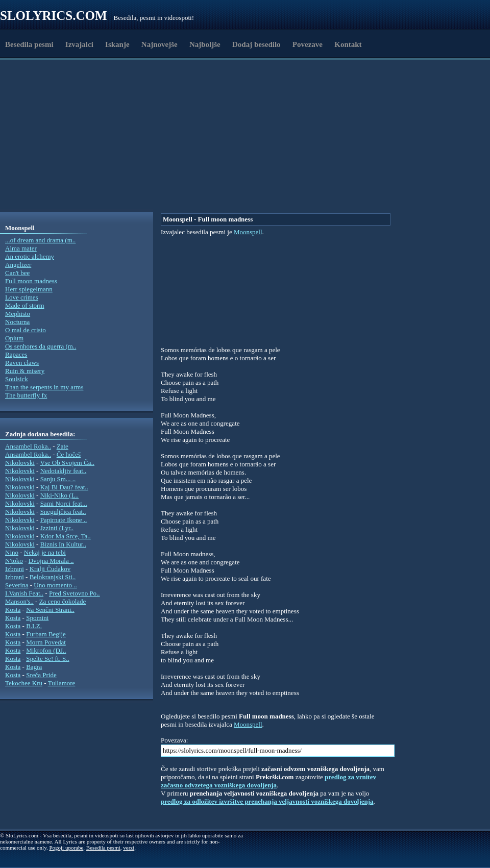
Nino (12, 552)
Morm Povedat (46, 642)
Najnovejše (160, 44)
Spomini (37, 618)
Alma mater (21, 248)
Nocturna (17, 322)
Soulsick (17, 379)
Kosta (13, 610)
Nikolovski (20, 463)
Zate (63, 446)
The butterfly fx (26, 395)
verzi (129, 848)
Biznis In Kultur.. (63, 544)
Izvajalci (79, 44)
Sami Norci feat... (64, 503)
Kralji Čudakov (50, 569)
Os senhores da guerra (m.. (41, 346)
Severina (17, 585)
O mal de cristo (26, 330)
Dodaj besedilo (256, 44)
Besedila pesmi (29, 44)
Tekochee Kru (24, 683)
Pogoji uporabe (66, 848)
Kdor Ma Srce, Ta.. (66, 536)
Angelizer (18, 265)
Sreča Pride (41, 675)
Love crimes (22, 297)
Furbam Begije (46, 634)
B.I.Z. (34, 626)
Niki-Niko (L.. (59, 495)
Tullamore (62, 683)
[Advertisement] (159, 185)
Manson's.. (19, 601)
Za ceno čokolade (63, 601)
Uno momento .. (55, 585)
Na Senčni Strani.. (50, 610)
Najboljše (205, 44)
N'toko (14, 561)
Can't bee (17, 273)
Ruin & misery (25, 371)
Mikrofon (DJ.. (46, 650)
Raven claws (22, 363)
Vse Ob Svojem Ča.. (67, 463)
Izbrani (15, 569)
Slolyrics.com (54, 16)
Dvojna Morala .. (51, 561)
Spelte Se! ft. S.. (48, 659)
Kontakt (348, 44)
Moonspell (248, 232)
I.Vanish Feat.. (24, 593)
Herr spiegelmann (29, 289)
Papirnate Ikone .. (64, 520)
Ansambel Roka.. (28, 446)
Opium (14, 338)
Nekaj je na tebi (45, 552)
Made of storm (25, 305)
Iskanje (117, 44)
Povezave (308, 44)
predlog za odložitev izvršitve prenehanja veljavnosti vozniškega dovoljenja (267, 801)
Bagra (34, 667)
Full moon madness (31, 281)
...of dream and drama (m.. (40, 240)
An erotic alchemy (30, 256)
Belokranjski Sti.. (53, 577)
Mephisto (18, 314)
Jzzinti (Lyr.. (57, 528)
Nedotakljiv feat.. (64, 471)
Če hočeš (69, 454)
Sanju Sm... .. (58, 479)
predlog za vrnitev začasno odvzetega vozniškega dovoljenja (268, 781)
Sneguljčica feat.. (63, 512)
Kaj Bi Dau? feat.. (64, 487)
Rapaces (16, 354)
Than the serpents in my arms (44, 387)
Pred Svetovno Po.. (75, 593)
